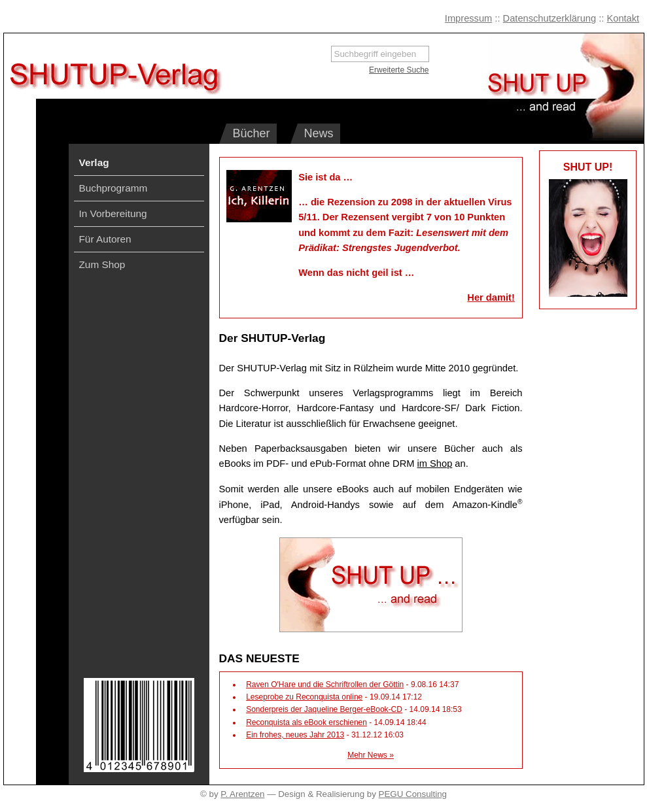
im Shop (435, 464)
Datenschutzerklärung (550, 18)
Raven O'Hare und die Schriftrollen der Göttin (325, 685)
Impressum (468, 18)
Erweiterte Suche (399, 70)
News (319, 133)
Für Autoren (105, 239)
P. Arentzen (242, 794)
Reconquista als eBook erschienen (306, 722)
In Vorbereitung (113, 213)
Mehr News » (371, 755)
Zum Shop (102, 264)
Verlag (94, 162)
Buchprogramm (114, 188)
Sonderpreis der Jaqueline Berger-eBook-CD (324, 709)
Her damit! (491, 297)
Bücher (252, 133)
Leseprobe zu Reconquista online (304, 697)
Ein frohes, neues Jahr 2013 (295, 735)
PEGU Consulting (413, 794)
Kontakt (623, 18)
